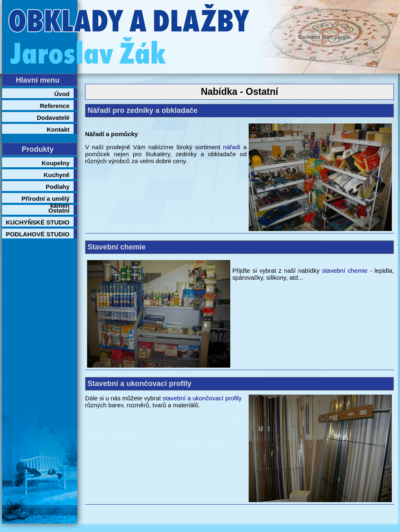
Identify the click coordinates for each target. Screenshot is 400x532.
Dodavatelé (53, 118)
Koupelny (56, 163)
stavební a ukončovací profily (202, 398)
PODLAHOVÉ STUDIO (38, 234)
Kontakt (58, 129)
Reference (55, 106)
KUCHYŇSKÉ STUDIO (38, 222)
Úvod (62, 94)
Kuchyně (57, 175)
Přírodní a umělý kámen (45, 199)
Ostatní (59, 210)
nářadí (232, 147)
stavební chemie (345, 270)
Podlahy (58, 187)
